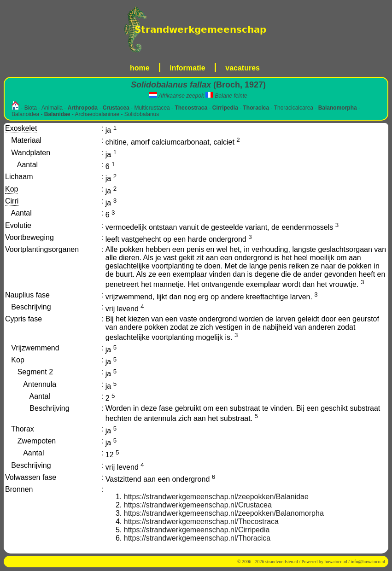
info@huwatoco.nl (368, 562)
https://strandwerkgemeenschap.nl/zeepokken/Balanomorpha (224, 513)
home (140, 68)
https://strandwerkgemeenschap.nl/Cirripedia (197, 530)
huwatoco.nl (336, 562)
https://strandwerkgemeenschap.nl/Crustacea (198, 505)
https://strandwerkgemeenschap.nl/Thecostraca (201, 521)
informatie (187, 68)
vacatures (243, 68)
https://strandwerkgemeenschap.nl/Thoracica (197, 538)
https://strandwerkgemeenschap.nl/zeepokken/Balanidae (216, 497)
